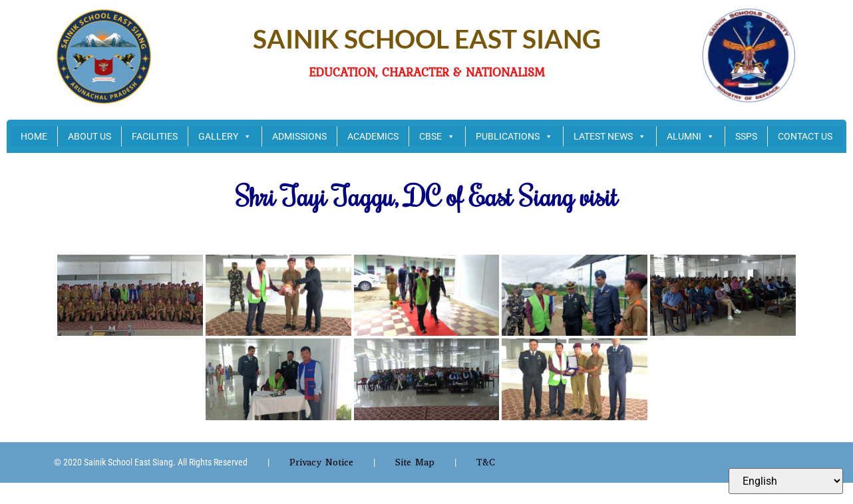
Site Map (415, 462)
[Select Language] (786, 481)
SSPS (746, 136)
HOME (34, 136)
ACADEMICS (373, 136)
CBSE (437, 136)
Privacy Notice (321, 462)
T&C (486, 462)
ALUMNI (691, 136)
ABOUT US (89, 136)
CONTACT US (805, 136)
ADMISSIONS (299, 136)
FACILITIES (155, 136)
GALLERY (225, 136)
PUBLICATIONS (514, 136)
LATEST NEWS (610, 136)
